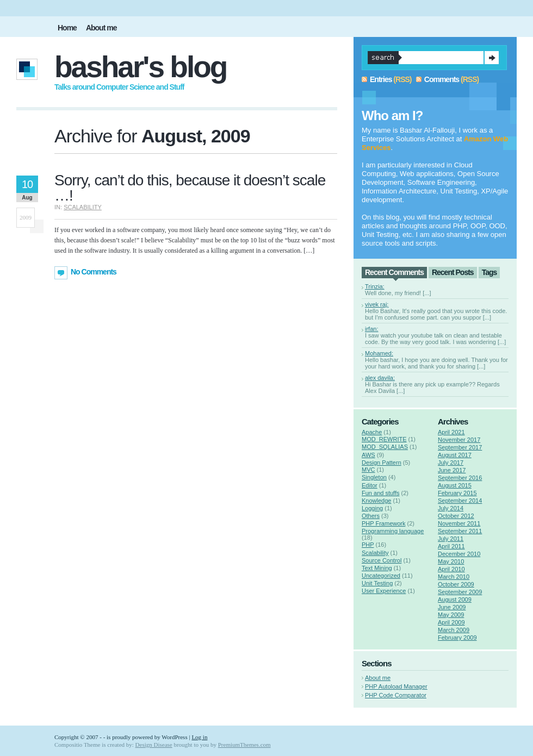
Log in (199, 737)
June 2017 (452, 470)
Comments (442, 79)
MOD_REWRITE (384, 439)
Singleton (374, 477)
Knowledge (376, 501)
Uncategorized (381, 576)
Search (492, 58)
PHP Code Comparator (396, 695)
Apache (372, 432)
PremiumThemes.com (244, 745)
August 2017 (455, 455)
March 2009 (454, 630)
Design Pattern (382, 463)
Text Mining (377, 568)
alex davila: (380, 378)
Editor (370, 485)
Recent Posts (453, 272)
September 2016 (460, 478)
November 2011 (459, 523)
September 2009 (460, 592)
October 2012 (456, 516)
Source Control (382, 560)
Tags (489, 272)
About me (378, 678)
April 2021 (451, 432)
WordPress (174, 737)
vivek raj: (377, 304)
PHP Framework (383, 523)
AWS (368, 455)
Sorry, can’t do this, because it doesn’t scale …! (190, 188)
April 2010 (451, 569)
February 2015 (457, 493)
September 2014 (460, 501)
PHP (368, 545)
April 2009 (451, 622)
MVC (368, 470)
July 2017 (451, 463)
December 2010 (459, 554)
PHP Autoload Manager (396, 686)
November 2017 (459, 440)
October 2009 (456, 584)
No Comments (94, 272)
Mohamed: (379, 353)
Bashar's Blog (140, 67)
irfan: (371, 329)
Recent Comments (394, 272)
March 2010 (454, 577)
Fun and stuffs (381, 493)
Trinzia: (375, 286)
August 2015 (455, 485)
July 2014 (451, 508)
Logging (372, 508)
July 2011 (451, 539)
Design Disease (154, 745)
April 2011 (451, 546)
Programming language (393, 531)
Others (371, 516)
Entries (381, 79)
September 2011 (460, 531)
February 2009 (457, 638)
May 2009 (451, 615)
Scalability (83, 207)
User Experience (384, 591)
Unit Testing (377, 583)
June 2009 (452, 607)
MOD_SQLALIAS (385, 447)
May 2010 (451, 561)
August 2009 (455, 599)
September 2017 (460, 447)
